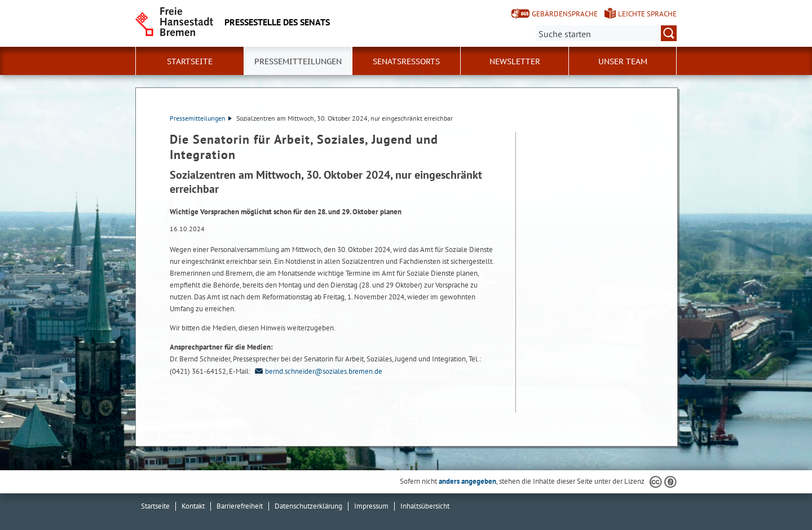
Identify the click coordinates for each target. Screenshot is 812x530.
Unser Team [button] (623, 61)
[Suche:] (606, 33)
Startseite (190, 61)
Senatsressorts (406, 61)
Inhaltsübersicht (425, 506)
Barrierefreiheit (240, 506)
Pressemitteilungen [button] (298, 61)
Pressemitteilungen (201, 118)
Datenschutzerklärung (308, 506)
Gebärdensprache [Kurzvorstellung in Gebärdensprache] (565, 14)
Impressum (371, 506)
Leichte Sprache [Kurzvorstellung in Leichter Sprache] (647, 14)
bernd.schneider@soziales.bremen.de (317, 371)
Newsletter (515, 61)
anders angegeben (467, 481)
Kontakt (193, 506)
